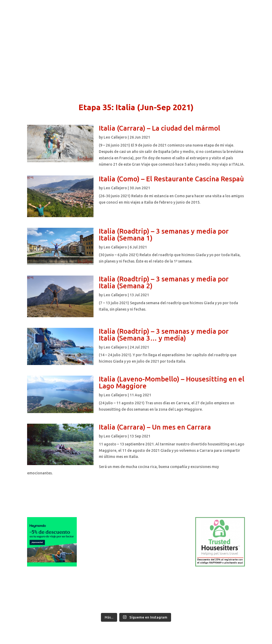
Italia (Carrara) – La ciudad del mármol (160, 128)
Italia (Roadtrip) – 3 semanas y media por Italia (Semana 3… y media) (164, 335)
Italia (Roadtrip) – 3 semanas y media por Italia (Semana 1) (164, 235)
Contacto (124, 20)
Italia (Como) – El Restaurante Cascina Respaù (171, 179)
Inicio (32, 20)
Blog (143, 20)
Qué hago (74, 20)
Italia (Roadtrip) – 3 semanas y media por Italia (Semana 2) (164, 282)
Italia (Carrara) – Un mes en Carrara (155, 427)
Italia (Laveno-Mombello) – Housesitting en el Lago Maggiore (172, 382)
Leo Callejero (115, 137)
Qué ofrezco (99, 20)
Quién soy (51, 20)
